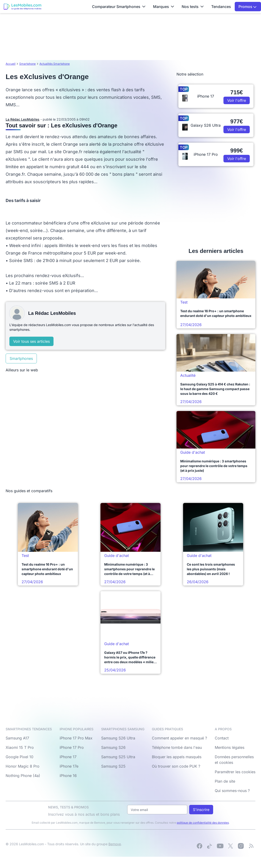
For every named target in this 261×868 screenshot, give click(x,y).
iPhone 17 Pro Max (76, 738)
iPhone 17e (69, 766)
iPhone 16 (68, 776)
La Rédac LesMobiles (23, 119)
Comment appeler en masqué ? (179, 738)
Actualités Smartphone (55, 64)
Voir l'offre (237, 100)
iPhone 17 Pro (72, 747)
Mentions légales (230, 747)
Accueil (11, 64)
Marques (164, 7)
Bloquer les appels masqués (177, 757)
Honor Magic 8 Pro (23, 766)
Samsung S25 (113, 766)
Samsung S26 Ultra (118, 738)
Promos (248, 7)
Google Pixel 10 (19, 757)
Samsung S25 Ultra (118, 757)
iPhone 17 (68, 757)
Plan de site (225, 781)
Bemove (115, 844)
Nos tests (193, 7)
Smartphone (27, 64)
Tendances (221, 7)
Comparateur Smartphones (119, 7)
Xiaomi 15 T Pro (20, 747)
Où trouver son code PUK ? (176, 766)
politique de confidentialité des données (203, 823)
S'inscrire (201, 810)
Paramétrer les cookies (235, 772)
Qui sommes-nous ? (232, 791)
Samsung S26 (113, 747)
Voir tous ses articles (31, 341)
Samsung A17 (17, 738)
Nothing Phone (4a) (23, 776)
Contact (222, 738)
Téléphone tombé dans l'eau (177, 747)
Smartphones (21, 358)
